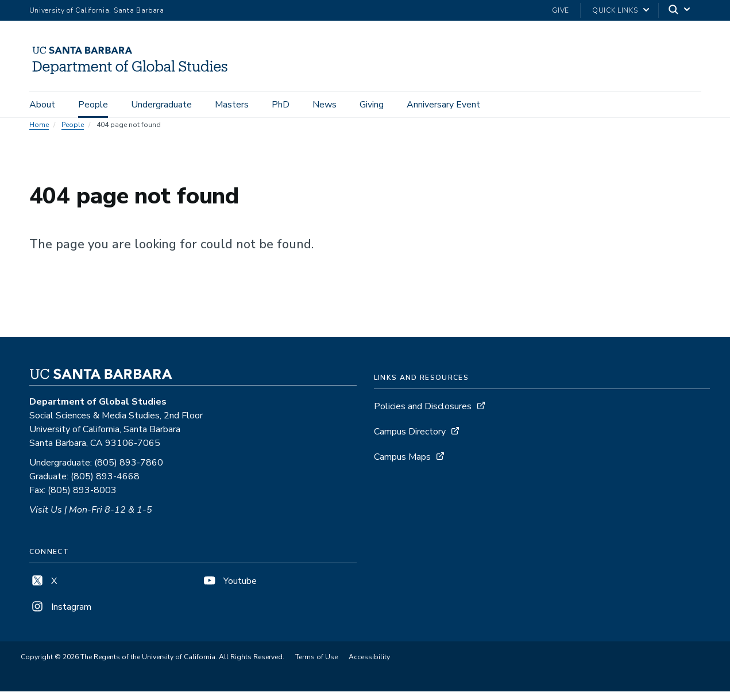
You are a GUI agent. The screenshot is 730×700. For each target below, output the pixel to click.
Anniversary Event (443, 105)
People (93, 105)
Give (561, 10)
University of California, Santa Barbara (97, 10)
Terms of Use (316, 666)
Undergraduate (161, 105)
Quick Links (615, 10)
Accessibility (369, 666)
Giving (372, 105)
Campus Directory (410, 440)
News (325, 105)
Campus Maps (402, 466)
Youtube (229, 590)
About (42, 105)
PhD (281, 105)
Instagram (60, 616)
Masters (232, 105)
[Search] (680, 11)
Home (39, 133)
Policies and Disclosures (423, 415)
